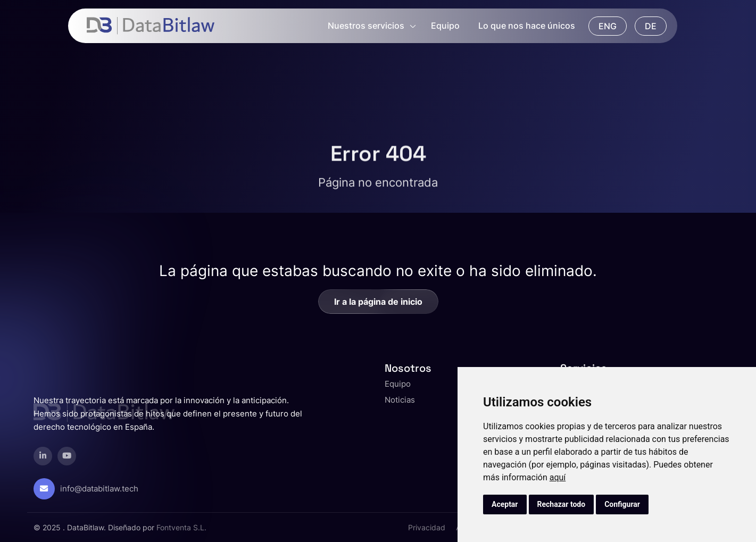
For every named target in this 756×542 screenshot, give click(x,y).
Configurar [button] (622, 504)
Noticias (400, 400)
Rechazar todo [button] (562, 504)
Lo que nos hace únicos (527, 26)
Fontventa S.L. (181, 527)
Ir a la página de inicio (378, 302)
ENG (608, 26)
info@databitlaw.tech (99, 489)
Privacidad (427, 527)
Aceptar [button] (505, 504)
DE (651, 26)
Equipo (445, 26)
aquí (558, 477)
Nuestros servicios (366, 26)
